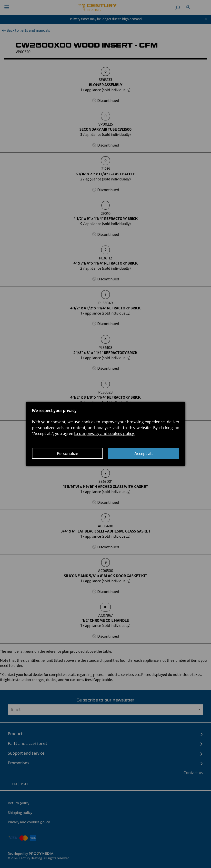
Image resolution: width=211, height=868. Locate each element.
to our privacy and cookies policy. (104, 434)
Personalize (67, 454)
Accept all (144, 454)
